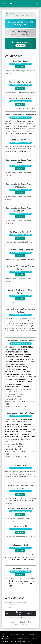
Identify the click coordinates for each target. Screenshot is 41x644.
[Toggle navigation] (37, 4)
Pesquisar (16, 607)
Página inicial (11, 13)
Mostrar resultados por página (16, 603)
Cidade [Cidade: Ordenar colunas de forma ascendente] (29, 613)
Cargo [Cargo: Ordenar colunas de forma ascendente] (8, 613)
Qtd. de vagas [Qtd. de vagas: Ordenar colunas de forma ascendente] (19, 613)
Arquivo (21, 45)
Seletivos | (7, 4)
